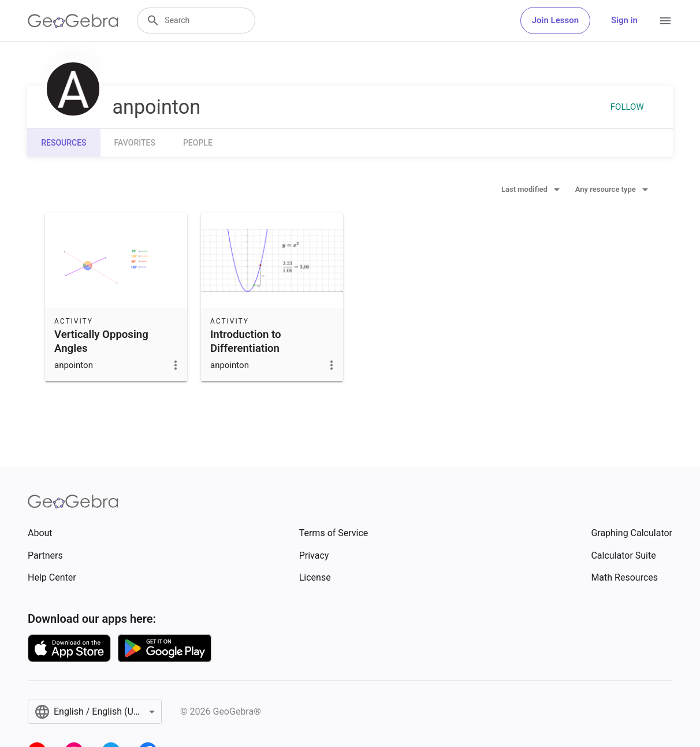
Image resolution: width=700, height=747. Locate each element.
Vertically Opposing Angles (101, 341)
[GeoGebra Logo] (73, 21)
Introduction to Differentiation (246, 341)
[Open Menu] (665, 21)
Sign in (624, 20)
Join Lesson (555, 20)
